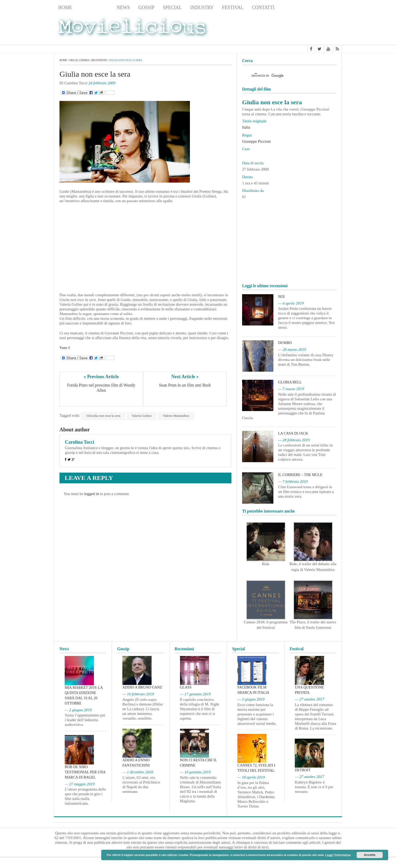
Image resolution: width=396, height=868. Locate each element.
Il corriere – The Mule (300, 475)
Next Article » (185, 377)
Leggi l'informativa (338, 855)
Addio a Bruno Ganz (142, 687)
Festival (233, 8)
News (123, 8)
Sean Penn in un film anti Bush (185, 385)
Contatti (263, 8)
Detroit (303, 770)
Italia (246, 127)
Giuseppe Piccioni (256, 141)
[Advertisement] (300, 29)
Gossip (146, 8)
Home (65, 8)
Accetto (370, 855)
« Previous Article (101, 377)
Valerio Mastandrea (176, 416)
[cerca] (285, 76)
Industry (202, 8)
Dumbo (285, 343)
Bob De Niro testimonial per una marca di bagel (85, 772)
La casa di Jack (293, 433)
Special (172, 8)
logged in (92, 494)
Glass (186, 687)
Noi (281, 297)
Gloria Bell (290, 382)
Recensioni (94, 8)
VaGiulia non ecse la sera (103, 416)
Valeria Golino (142, 416)
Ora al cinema (79, 60)
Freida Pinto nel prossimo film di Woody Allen (102, 388)
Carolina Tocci (80, 442)
